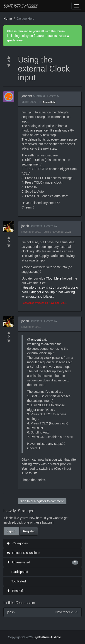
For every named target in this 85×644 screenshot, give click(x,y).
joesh (25, 226)
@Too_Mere (53, 278)
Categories (17, 543)
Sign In (25, 501)
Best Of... (16, 591)
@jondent (34, 340)
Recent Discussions (23, 553)
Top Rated (19, 581)
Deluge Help (49, 102)
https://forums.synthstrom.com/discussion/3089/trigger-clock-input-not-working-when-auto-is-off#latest (50, 292)
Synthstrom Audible (21, 6)
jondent (27, 96)
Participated (20, 572)
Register (40, 501)
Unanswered (42, 562)
